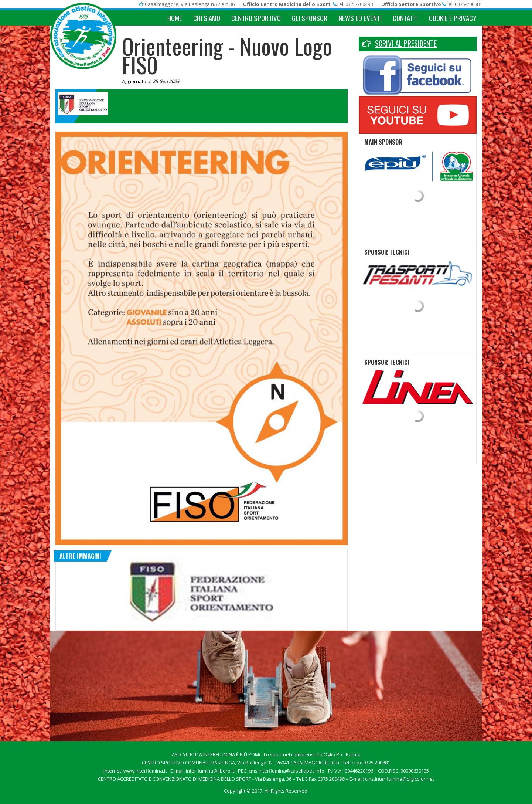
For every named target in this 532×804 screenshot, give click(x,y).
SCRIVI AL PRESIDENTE (406, 43)
